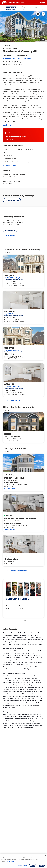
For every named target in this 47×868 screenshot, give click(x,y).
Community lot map (12, 200)
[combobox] (33, 8)
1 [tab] (23, 621)
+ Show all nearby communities (15, 570)
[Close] (46, 856)
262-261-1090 (10, 235)
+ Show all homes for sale (12, 400)
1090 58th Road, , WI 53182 (19, 59)
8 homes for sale (10, 489)
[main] (23, 439)
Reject (33, 865)
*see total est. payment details (14, 279)
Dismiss (41, 865)
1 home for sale (10, 529)
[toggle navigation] (3, 8)
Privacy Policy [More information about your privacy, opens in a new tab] (11, 861)
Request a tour (10, 230)
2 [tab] (25, 621)
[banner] (23, 3)
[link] (23, 27)
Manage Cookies (23, 865)
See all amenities (9, 166)
